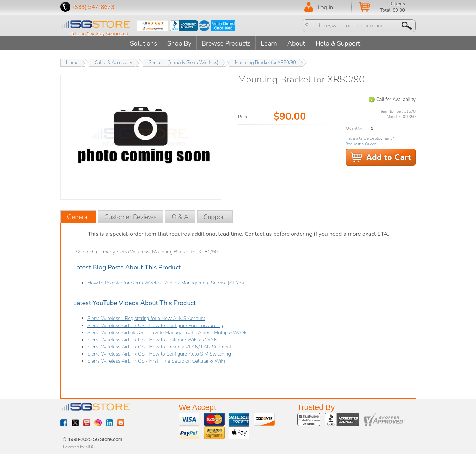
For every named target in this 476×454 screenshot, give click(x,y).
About (296, 43)
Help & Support (338, 43)
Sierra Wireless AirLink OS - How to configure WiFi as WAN (152, 340)
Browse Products (226, 43)
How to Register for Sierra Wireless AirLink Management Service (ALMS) (166, 283)
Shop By (179, 43)
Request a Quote (361, 144)
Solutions (144, 43)
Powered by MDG (79, 447)
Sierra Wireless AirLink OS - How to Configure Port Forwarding (155, 325)
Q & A (180, 217)
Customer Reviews (131, 217)
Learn (269, 43)
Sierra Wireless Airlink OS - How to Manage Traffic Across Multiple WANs (167, 333)
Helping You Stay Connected (99, 34)
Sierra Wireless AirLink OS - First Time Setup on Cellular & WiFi (156, 361)
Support (215, 217)
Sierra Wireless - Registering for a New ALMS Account (146, 318)
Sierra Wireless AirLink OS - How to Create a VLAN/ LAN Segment (159, 347)
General (78, 217)
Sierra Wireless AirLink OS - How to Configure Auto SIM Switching (159, 354)
